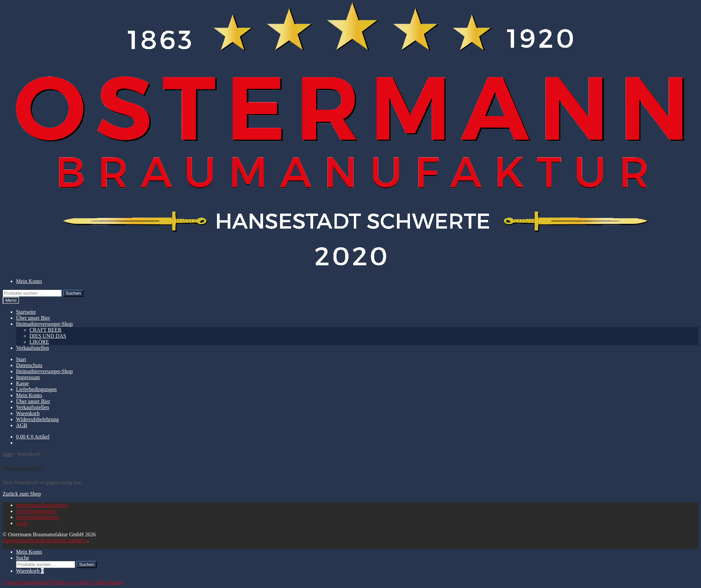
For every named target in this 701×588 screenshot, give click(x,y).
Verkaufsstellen (33, 348)
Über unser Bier (33, 318)
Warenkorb (28, 413)
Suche (23, 558)
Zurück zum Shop (22, 494)
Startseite (26, 312)
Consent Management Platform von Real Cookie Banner (63, 582)
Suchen (73, 293)
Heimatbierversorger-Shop (44, 324)
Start (21, 359)
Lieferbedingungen (36, 389)
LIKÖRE (39, 342)
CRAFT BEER (45, 330)
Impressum (28, 377)
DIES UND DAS (48, 336)
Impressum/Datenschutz (42, 505)
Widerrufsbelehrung (37, 419)
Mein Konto (29, 281)
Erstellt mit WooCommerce (58, 540)
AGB (22, 425)
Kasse (22, 383)
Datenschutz (29, 365)
